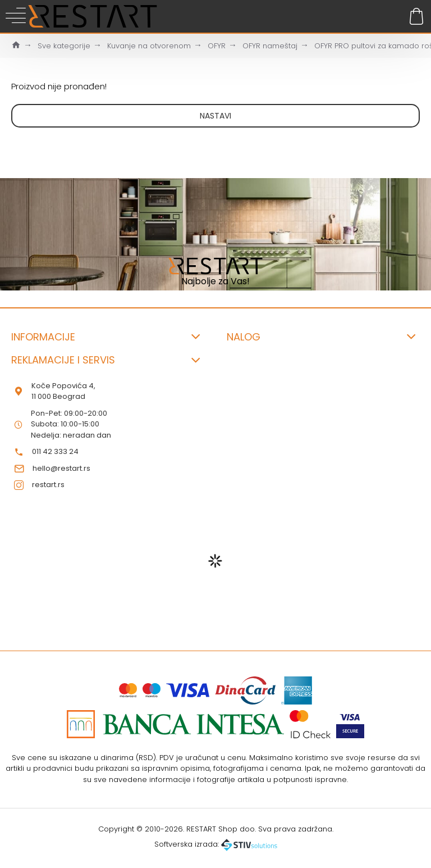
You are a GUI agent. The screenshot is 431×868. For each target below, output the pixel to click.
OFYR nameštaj (270, 46)
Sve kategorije (64, 46)
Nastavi (215, 116)
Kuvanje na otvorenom (149, 46)
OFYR (217, 46)
